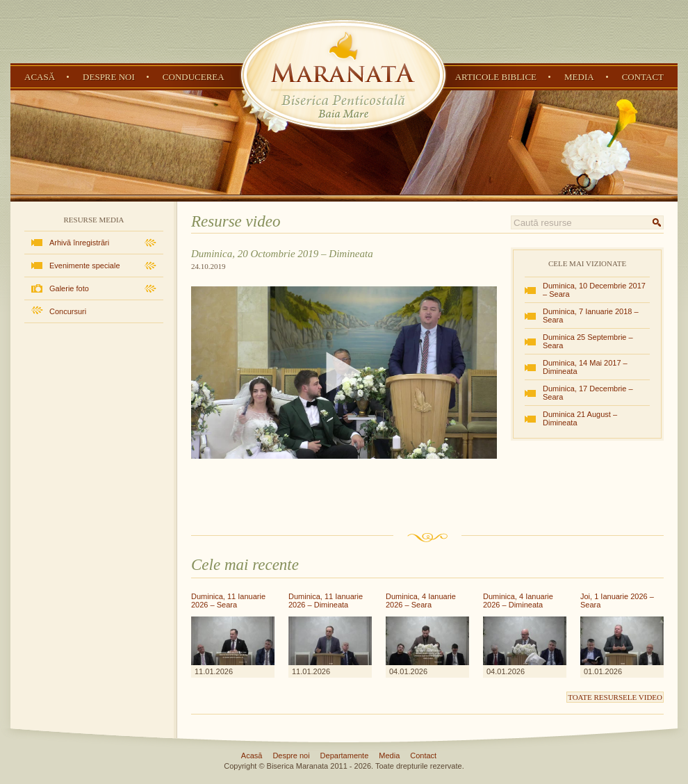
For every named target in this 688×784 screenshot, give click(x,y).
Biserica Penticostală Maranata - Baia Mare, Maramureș (343, 75)
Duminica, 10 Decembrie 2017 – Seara (594, 290)
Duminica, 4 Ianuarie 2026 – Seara (421, 601)
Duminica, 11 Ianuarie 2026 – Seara (228, 601)
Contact (643, 77)
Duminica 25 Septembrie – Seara (588, 341)
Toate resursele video (615, 697)
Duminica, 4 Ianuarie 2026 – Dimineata (518, 601)
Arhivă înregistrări (79, 243)
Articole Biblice (496, 77)
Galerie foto (69, 288)
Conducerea (194, 77)
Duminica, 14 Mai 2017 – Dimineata (585, 367)
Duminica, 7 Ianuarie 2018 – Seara (591, 316)
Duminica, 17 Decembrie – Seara (588, 393)
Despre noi (109, 77)
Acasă (40, 77)
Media (579, 77)
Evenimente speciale (85, 266)
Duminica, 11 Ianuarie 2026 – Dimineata (326, 601)
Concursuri (68, 311)
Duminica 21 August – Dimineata (580, 418)
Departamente (345, 756)
